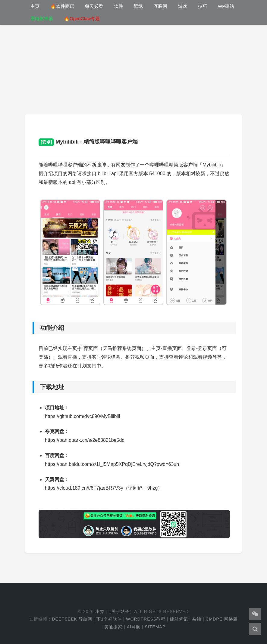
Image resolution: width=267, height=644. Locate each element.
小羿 (100, 611)
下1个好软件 (109, 619)
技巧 (203, 6)
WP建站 (226, 6)
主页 (35, 6)
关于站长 (121, 611)
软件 (118, 6)
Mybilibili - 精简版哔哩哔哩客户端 (88, 142)
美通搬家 (113, 627)
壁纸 (138, 6)
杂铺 (197, 619)
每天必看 (94, 6)
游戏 (183, 6)
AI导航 (134, 627)
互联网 (160, 6)
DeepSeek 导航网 (72, 619)
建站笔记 (179, 619)
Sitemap (155, 627)
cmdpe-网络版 (221, 619)
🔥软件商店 (62, 6)
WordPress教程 (146, 619)
